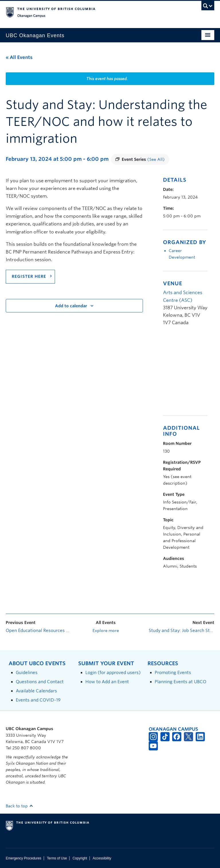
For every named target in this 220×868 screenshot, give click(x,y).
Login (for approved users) (113, 672)
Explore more (106, 631)
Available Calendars (36, 691)
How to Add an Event (107, 682)
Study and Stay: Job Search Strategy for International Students (181, 631)
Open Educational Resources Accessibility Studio (39, 631)
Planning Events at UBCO (180, 682)
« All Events (19, 57)
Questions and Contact (40, 682)
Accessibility (102, 858)
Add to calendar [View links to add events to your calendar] (71, 306)
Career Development (182, 254)
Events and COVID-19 (38, 700)
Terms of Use (57, 858)
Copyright (80, 858)
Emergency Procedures (23, 858)
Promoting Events (173, 672)
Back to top (19, 806)
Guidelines (27, 672)
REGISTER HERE (29, 276)
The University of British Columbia (94, 12)
